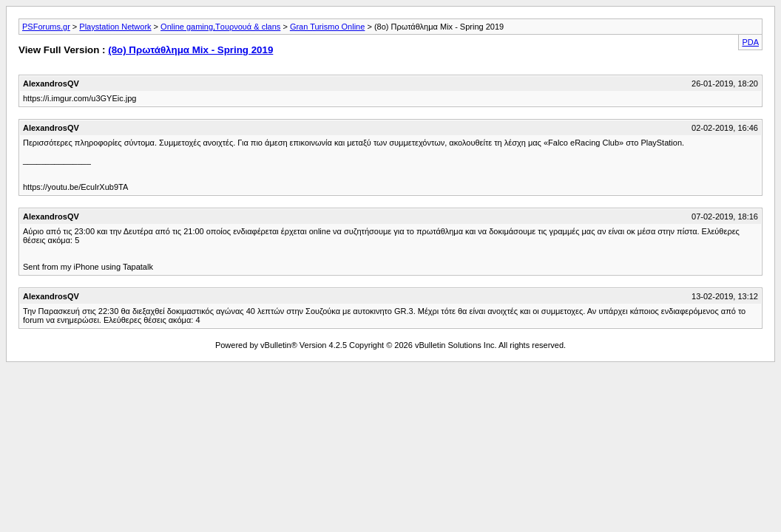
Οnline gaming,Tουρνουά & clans (220, 27)
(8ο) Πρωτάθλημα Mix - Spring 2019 (190, 50)
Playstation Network (115, 27)
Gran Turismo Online (327, 27)
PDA (750, 42)
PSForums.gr (46, 27)
